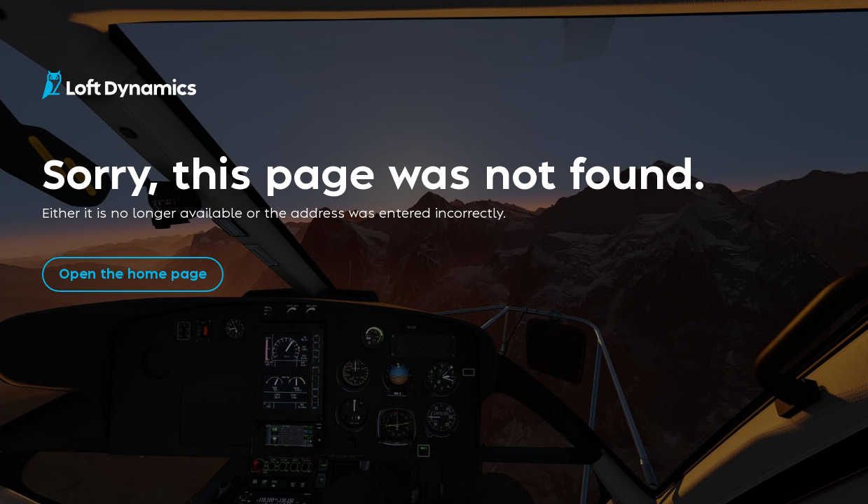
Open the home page (133, 273)
